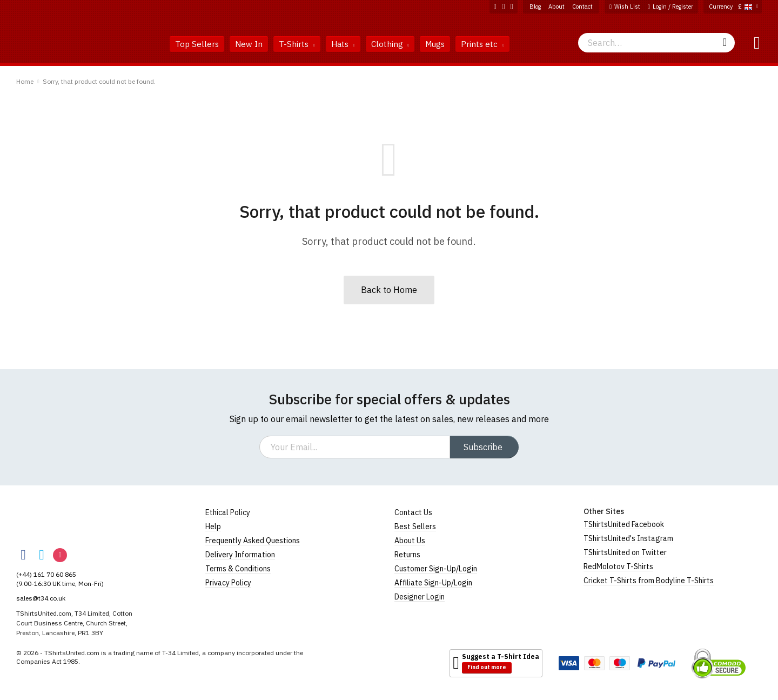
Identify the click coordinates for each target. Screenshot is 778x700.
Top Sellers (197, 44)
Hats (343, 44)
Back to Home (389, 290)
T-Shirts (297, 44)
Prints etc (482, 44)
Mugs (435, 44)
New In (249, 44)
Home (25, 81)
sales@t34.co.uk (41, 598)
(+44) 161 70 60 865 (46, 574)
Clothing (390, 44)
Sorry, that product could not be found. (99, 81)
